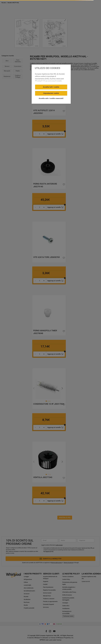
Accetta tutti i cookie (51, 87)
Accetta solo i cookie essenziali (51, 98)
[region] (51, 84)
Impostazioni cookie (51, 93)
